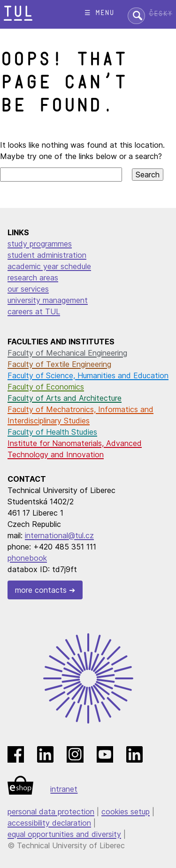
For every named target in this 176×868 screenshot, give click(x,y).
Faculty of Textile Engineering (59, 364)
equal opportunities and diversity (64, 834)
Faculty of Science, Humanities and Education (88, 375)
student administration (47, 255)
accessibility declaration (49, 823)
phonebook (27, 558)
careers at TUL (34, 311)
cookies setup (126, 812)
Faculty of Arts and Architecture (65, 398)
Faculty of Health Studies (52, 432)
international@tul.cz (59, 535)
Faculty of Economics (46, 387)
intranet (64, 789)
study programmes (40, 244)
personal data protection (51, 812)
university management (48, 300)
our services (28, 289)
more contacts (41, 590)
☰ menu (99, 13)
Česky (161, 14)
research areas (33, 278)
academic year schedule (49, 266)
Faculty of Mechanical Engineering (67, 353)
